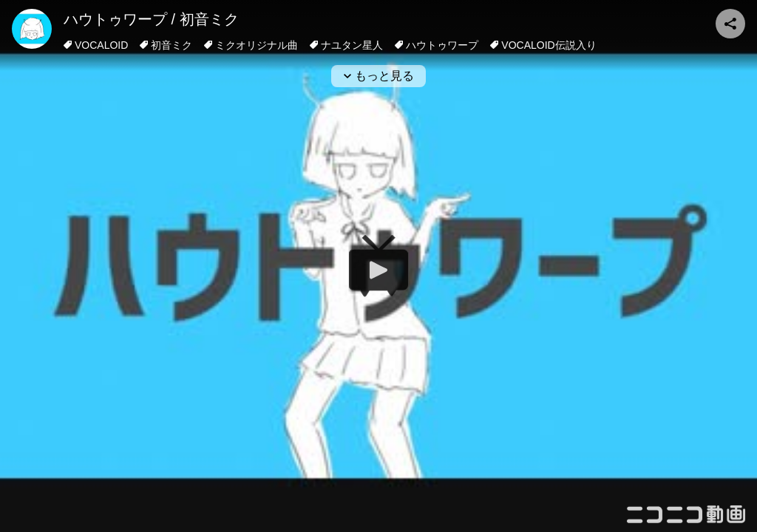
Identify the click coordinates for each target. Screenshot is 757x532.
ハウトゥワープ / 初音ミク (151, 19)
